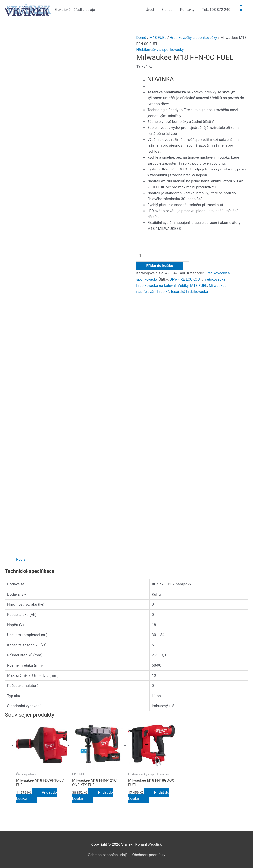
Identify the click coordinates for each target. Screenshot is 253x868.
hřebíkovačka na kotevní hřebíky (162, 285)
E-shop (167, 10)
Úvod (150, 10)
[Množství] (164, 255)
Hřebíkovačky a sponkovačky (193, 38)
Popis (21, 559)
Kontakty (187, 10)
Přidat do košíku (160, 265)
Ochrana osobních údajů (108, 854)
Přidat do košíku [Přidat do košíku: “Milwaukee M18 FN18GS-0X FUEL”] (149, 795)
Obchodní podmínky (149, 854)
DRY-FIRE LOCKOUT (186, 279)
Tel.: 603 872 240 (216, 10)
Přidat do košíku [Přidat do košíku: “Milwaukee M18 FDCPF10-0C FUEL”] (36, 795)
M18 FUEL (158, 38)
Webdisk (155, 844)
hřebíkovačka (214, 279)
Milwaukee (217, 285)
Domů (141, 38)
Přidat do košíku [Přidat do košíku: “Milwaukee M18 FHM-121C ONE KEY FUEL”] (93, 795)
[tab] (21, 559)
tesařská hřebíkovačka (168, 291)
